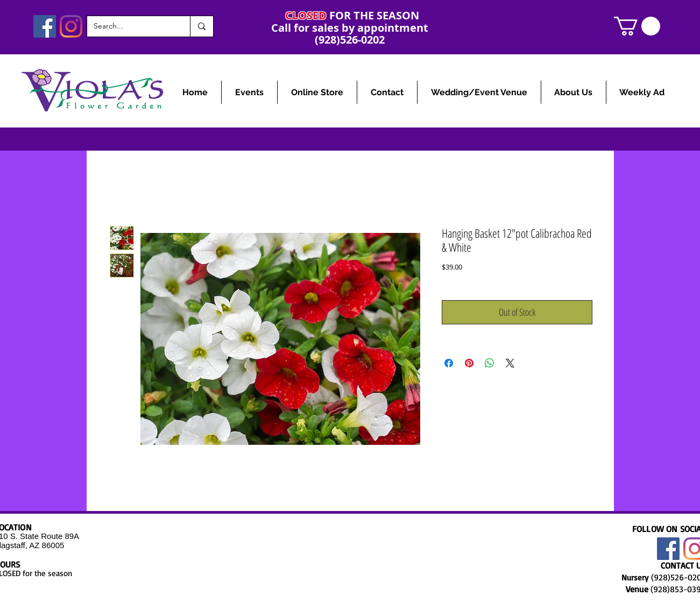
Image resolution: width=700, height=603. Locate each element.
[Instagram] (71, 26)
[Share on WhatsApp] (490, 363)
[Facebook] (45, 26)
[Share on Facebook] (449, 363)
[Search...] (130, 26)
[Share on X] (510, 363)
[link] (637, 26)
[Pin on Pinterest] (469, 363)
